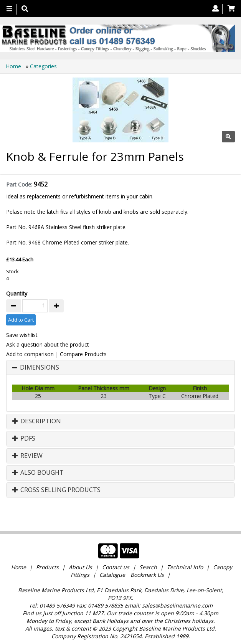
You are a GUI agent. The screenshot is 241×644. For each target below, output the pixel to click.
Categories (43, 66)
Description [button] (37, 421)
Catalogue (112, 575)
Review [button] (27, 456)
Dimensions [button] (40, 368)
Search (149, 567)
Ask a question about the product (48, 344)
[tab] (121, 368)
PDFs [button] (24, 439)
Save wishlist (22, 335)
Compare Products (83, 354)
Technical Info (185, 567)
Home (14, 66)
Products (47, 567)
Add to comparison (30, 354)
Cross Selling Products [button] (56, 490)
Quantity (17, 293)
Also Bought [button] (38, 473)
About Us (80, 567)
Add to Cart (21, 320)
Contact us (116, 567)
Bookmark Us (147, 575)
